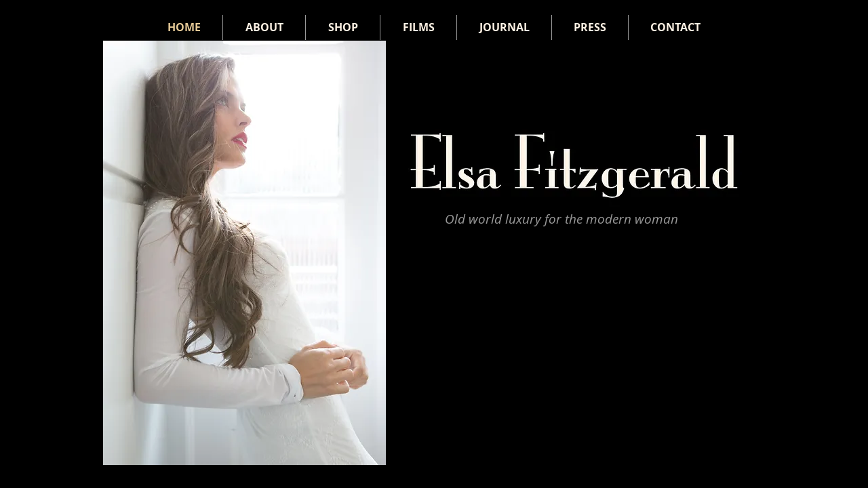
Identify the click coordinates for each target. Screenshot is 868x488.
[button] (244, 253)
